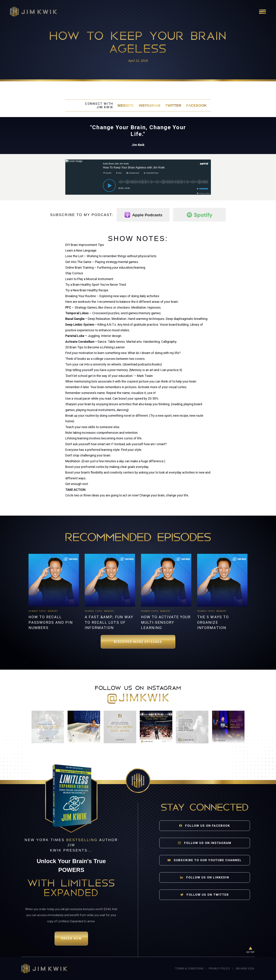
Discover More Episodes (138, 642)
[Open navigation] (263, 12)
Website (126, 105)
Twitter (173, 105)
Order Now (71, 938)
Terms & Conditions (189, 969)
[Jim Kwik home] (44, 969)
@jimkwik (138, 699)
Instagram (149, 105)
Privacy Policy (219, 969)
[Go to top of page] (250, 950)
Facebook (196, 105)
